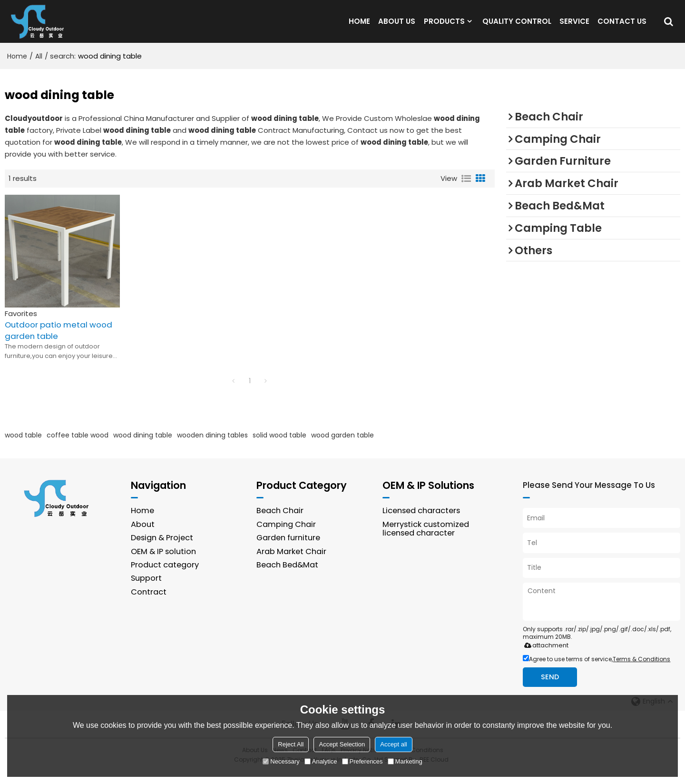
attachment (544, 657)
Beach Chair (280, 522)
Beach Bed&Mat (288, 577)
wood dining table (143, 447)
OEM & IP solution (164, 563)
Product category (165, 577)
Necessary (281, 761)
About (143, 536)
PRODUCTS (444, 27)
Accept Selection (342, 744)
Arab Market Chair (292, 563)
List (466, 190)
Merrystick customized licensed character (427, 541)
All (39, 68)
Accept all (393, 744)
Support (147, 590)
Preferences (362, 761)
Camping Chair (286, 536)
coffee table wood (78, 447)
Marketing (405, 761)
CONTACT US (622, 27)
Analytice (321, 761)
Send (551, 689)
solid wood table (279, 447)
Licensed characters (422, 522)
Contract (149, 604)
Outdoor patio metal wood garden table (59, 342)
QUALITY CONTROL (517, 27)
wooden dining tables (212, 447)
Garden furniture (289, 550)
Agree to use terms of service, (597, 671)
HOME (359, 27)
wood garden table (342, 447)
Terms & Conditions (641, 671)
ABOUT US (397, 27)
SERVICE (574, 27)
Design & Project (163, 550)
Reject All (291, 744)
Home (17, 68)
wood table (23, 447)
